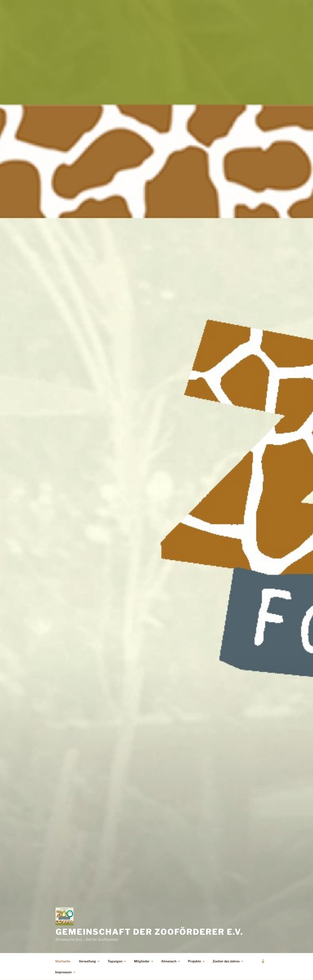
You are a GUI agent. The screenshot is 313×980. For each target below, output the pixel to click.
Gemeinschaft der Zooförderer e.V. (149, 932)
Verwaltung (90, 961)
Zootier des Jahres (228, 961)
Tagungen (117, 961)
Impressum (66, 972)
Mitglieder (144, 961)
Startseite (63, 961)
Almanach (171, 961)
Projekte (197, 961)
